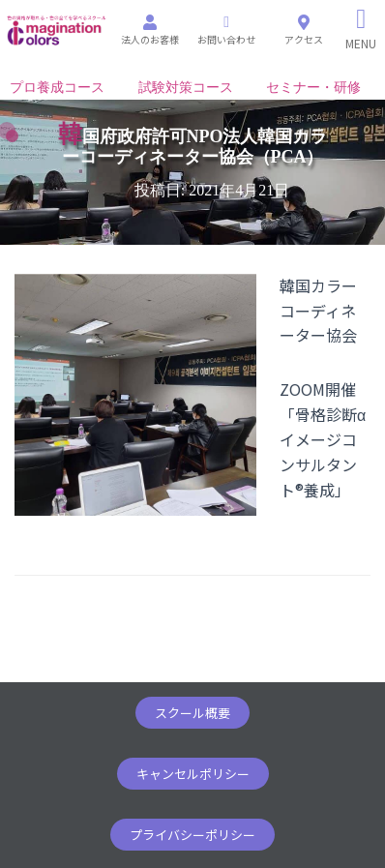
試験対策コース (186, 88)
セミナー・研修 (313, 88)
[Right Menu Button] (361, 29)
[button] (192, 713)
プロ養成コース (57, 88)
